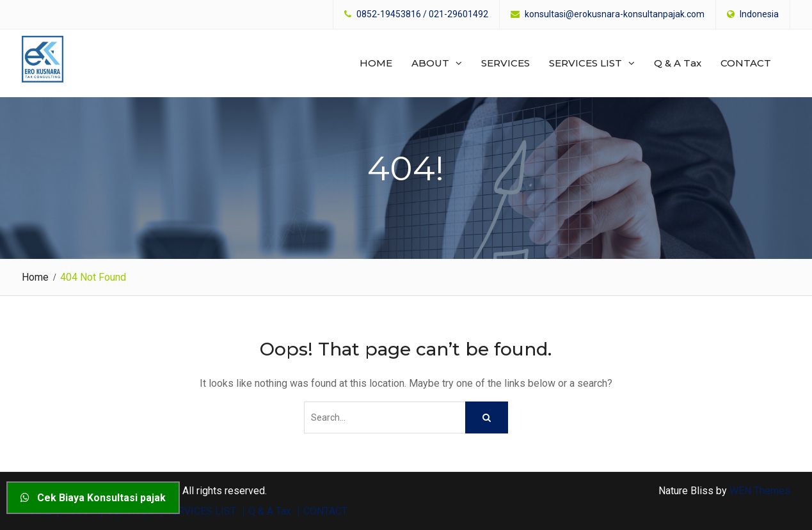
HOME (376, 63)
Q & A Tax (678, 63)
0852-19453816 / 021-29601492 (422, 14)
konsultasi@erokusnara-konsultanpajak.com (615, 14)
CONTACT (746, 63)
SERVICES (506, 63)
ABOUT (430, 63)
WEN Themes (760, 491)
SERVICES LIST (585, 63)
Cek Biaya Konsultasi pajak (93, 498)
